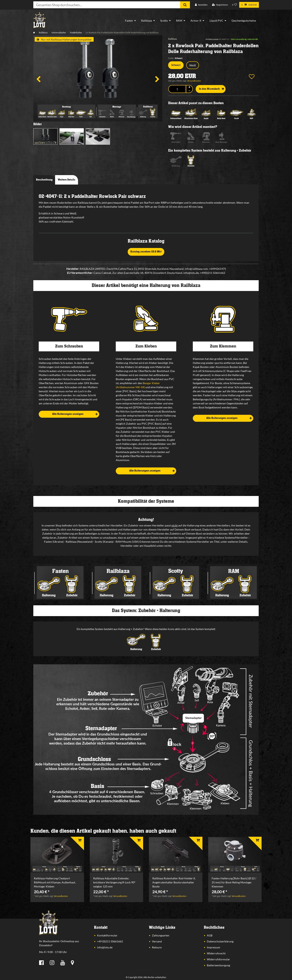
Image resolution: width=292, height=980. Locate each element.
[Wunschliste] (235, 5)
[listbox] (57, 855)
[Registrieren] (220, 5)
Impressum (214, 947)
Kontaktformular (107, 935)
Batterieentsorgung (218, 965)
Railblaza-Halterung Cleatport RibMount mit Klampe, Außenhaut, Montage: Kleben (55, 882)
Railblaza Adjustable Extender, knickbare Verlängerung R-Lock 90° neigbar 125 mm (114, 882)
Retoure (157, 947)
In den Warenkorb (211, 89)
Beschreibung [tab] (44, 180)
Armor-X (196, 21)
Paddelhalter (76, 32)
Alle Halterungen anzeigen (75, 414)
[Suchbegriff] (107, 5)
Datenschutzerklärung (220, 941)
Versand (157, 941)
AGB (210, 935)
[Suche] (185, 5)
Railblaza (147, 21)
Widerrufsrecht (216, 953)
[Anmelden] (201, 5)
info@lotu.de (105, 947)
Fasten (129, 21)
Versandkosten (194, 81)
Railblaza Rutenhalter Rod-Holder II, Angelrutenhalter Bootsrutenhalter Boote (174, 882)
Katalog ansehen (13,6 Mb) (146, 252)
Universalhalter (59, 32)
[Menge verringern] (189, 91)
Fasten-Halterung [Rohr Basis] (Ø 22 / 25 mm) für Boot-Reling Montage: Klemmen (234, 882)
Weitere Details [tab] (67, 180)
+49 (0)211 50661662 (110, 941)
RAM (179, 21)
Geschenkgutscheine (244, 21)
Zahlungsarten (161, 935)
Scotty (164, 21)
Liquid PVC (216, 21)
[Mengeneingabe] (177, 89)
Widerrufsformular (218, 959)
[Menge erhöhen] (189, 87)
